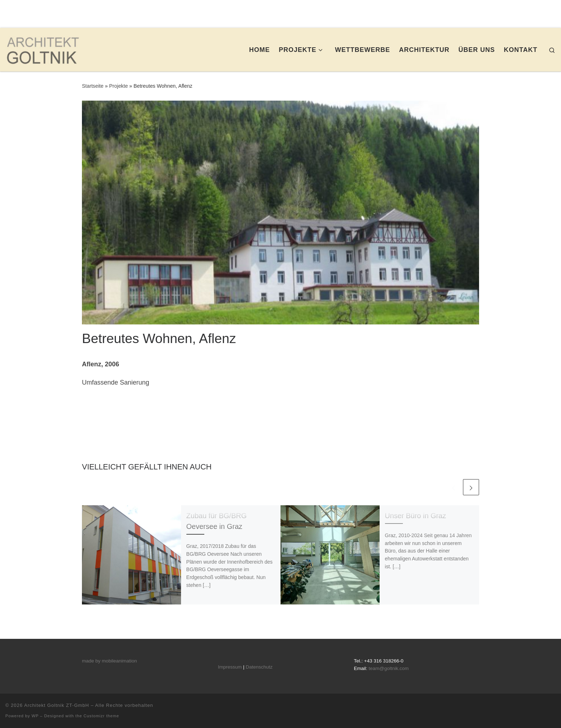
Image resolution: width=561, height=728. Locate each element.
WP (35, 716)
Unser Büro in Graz (416, 516)
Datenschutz (259, 667)
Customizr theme (102, 716)
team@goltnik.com (389, 668)
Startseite (93, 86)
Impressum (230, 667)
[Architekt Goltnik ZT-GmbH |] (43, 49)
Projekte (118, 86)
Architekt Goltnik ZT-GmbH (57, 705)
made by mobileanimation (109, 661)
